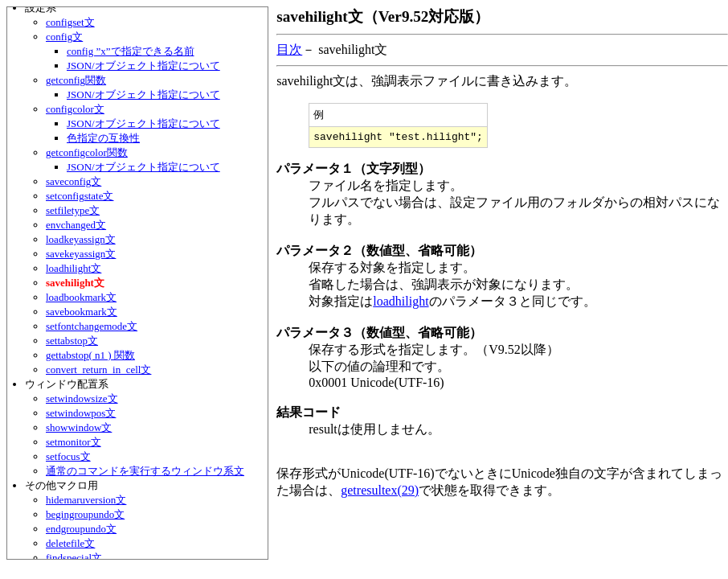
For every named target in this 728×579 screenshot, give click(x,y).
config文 (64, 37)
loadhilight (401, 304)
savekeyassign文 (81, 254)
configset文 (70, 22)
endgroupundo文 (81, 529)
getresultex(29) (380, 493)
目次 (289, 49)
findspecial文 (74, 558)
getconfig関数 (76, 80)
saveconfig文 (74, 181)
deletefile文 (70, 543)
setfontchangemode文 (92, 326)
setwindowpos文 (81, 413)
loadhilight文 (74, 268)
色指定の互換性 (103, 138)
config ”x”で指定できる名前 (131, 51)
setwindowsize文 (82, 398)
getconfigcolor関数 (87, 152)
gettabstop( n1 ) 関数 (90, 355)
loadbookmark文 (81, 297)
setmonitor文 (74, 442)
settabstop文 (72, 341)
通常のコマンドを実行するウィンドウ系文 (145, 471)
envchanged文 (76, 225)
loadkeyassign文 (81, 239)
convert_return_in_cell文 (98, 370)
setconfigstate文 (80, 196)
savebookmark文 (82, 312)
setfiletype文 (73, 210)
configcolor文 (75, 109)
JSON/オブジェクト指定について (143, 66)
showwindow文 (79, 427)
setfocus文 (68, 456)
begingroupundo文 (85, 514)
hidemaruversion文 (86, 500)
